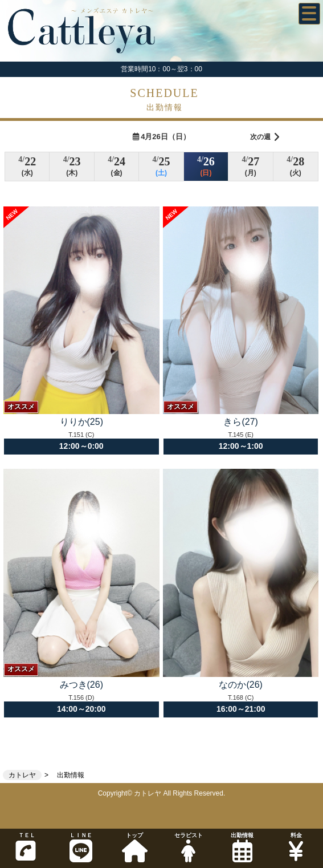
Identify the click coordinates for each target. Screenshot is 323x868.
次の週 (265, 137)
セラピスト (188, 847)
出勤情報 (242, 847)
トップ (134, 847)
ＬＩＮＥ (80, 847)
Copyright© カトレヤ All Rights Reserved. (162, 793)
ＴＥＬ (26, 847)
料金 (296, 847)
